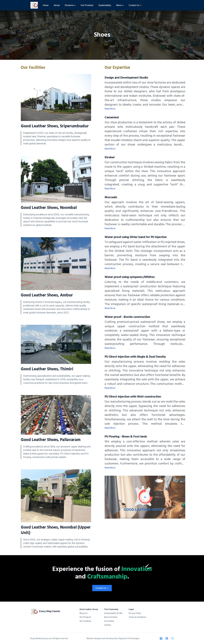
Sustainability (105, 5)
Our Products (87, 5)
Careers (108, 625)
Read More (110, 109)
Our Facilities (85, 621)
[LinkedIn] (161, 638)
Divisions (70, 5)
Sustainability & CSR (113, 613)
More (120, 5)
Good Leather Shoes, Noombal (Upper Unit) (56, 530)
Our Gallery (109, 621)
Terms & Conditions (137, 617)
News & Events (111, 617)
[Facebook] (167, 638)
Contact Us (135, 5)
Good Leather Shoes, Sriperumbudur (55, 126)
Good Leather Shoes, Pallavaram (51, 440)
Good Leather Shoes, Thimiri (47, 369)
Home (46, 5)
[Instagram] (173, 638)
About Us (84, 613)
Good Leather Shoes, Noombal (49, 208)
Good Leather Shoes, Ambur (47, 295)
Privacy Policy (135, 613)
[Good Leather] (34, 5)
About (57, 5)
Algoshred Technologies (129, 638)
